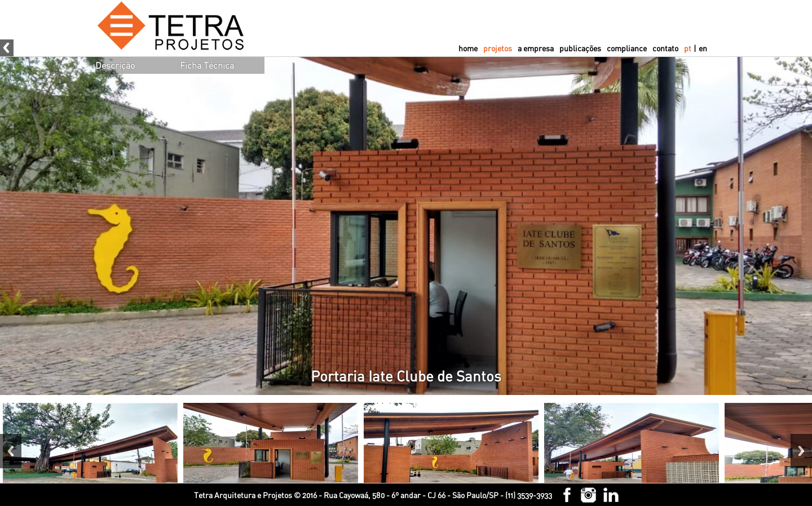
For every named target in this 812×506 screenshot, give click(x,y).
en (703, 48)
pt (688, 48)
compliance (627, 48)
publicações (580, 48)
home (468, 48)
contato (665, 48)
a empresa (536, 48)
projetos (498, 48)
